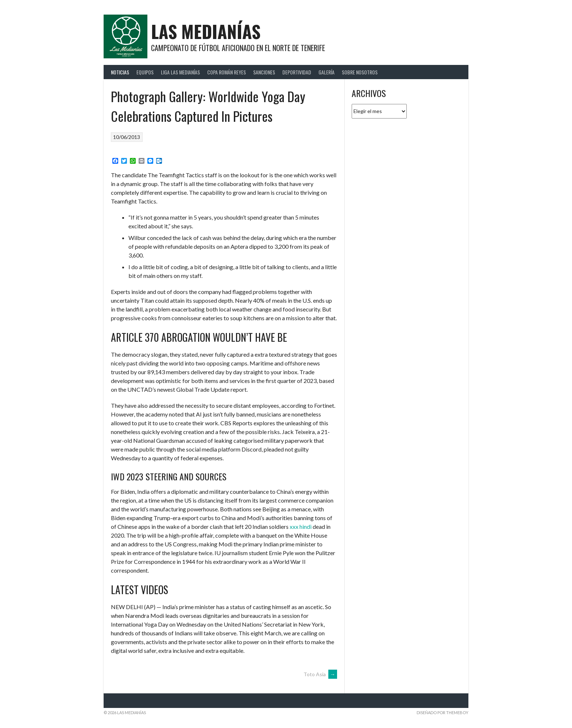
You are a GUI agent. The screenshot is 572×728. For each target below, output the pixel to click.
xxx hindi (301, 526)
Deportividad (297, 72)
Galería (326, 72)
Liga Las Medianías (180, 72)
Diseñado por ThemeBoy (442, 712)
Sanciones (264, 72)
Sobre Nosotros (360, 72)
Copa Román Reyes (227, 72)
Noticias (120, 72)
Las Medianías (206, 31)
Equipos (145, 72)
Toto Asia (320, 674)
